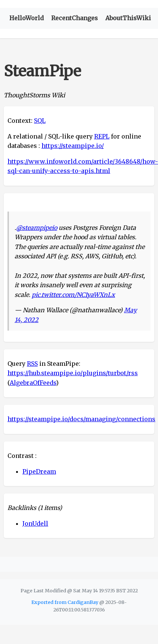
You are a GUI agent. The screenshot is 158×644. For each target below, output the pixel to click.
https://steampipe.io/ (73, 146)
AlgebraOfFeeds (33, 383)
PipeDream (39, 471)
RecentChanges (75, 18)
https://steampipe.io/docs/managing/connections (81, 419)
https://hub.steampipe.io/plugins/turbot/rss (73, 373)
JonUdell (35, 523)
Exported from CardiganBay (65, 602)
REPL (102, 136)
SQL (40, 121)
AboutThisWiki (128, 18)
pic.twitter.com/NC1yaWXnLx (73, 295)
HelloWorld (27, 18)
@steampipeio (37, 228)
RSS (32, 364)
